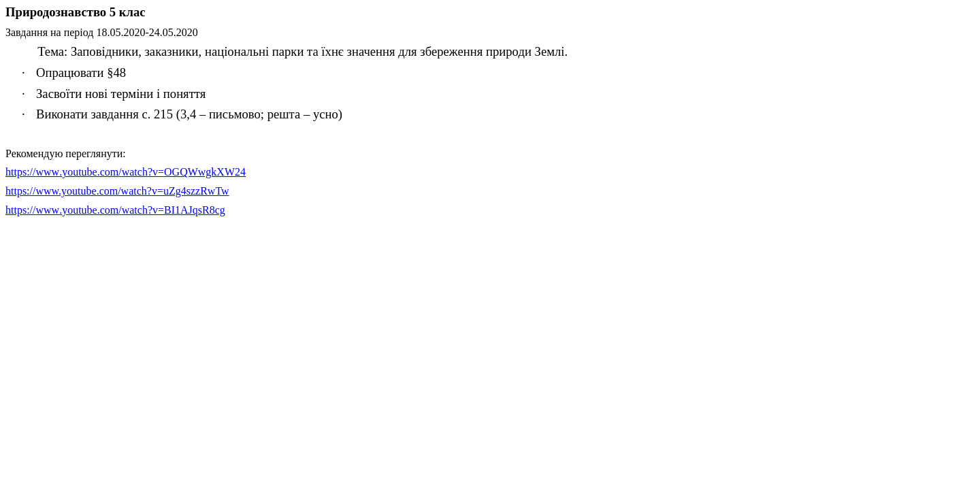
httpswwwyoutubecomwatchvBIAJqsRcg (115, 210)
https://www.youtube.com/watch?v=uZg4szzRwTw (117, 191)
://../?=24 (126, 172)
